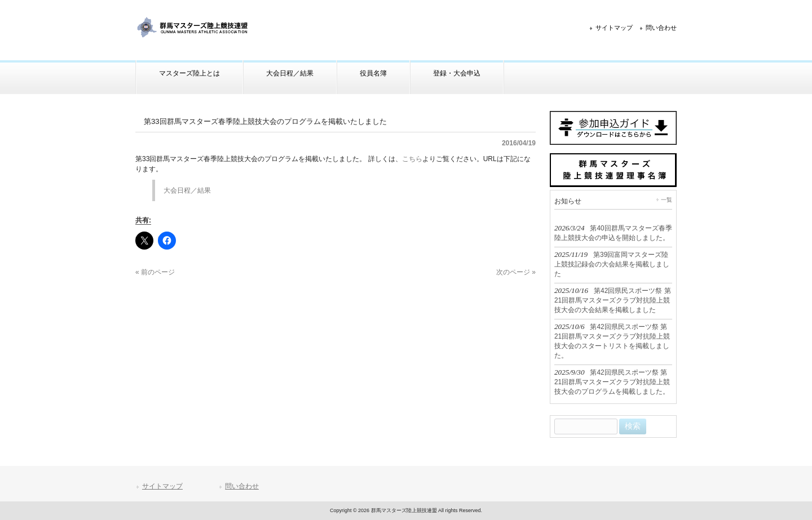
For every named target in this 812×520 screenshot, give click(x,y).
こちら (412, 159)
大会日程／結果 (187, 190)
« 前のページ (155, 272)
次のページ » (516, 272)
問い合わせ (661, 28)
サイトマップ (614, 28)
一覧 (667, 200)
